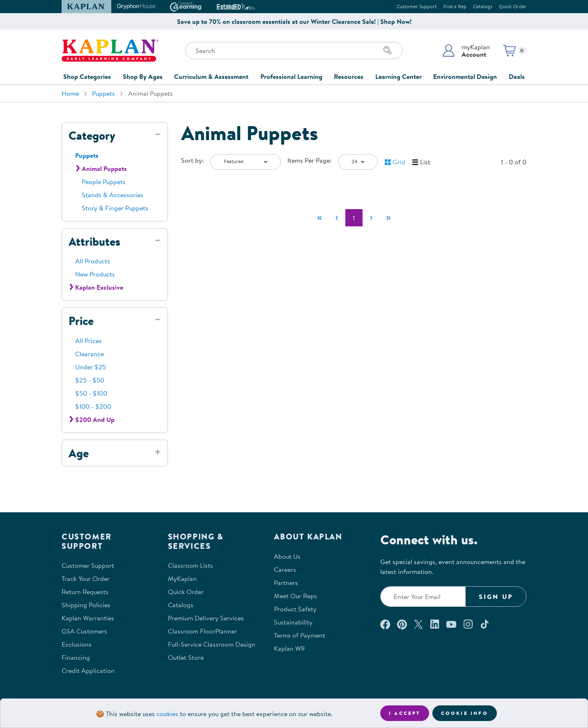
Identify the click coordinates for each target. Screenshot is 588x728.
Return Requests (85, 592)
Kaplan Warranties (88, 618)
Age (79, 453)
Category (92, 136)
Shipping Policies (86, 605)
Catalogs (483, 6)
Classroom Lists (191, 565)
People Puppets (104, 182)
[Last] (388, 218)
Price (81, 321)
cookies (167, 714)
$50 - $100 (91, 393)
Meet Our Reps (295, 596)
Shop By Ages (143, 76)
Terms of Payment (300, 635)
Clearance (90, 354)
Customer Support (417, 6)
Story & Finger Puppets (115, 208)
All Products (93, 261)
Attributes (94, 242)
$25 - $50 (90, 380)
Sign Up (496, 597)
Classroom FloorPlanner (202, 631)
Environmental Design (465, 76)
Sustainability (293, 622)
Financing (76, 657)
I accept (405, 713)
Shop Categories (87, 76)
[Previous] (337, 218)
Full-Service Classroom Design (212, 644)
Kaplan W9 (289, 648)
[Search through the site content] (294, 51)
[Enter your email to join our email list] (423, 597)
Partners (286, 583)
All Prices (88, 341)
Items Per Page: (309, 160)
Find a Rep (455, 6)
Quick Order (513, 6)
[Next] (371, 218)
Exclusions (77, 644)
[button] (466, 51)
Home (70, 93)
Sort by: (192, 160)
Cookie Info (465, 713)
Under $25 (91, 367)
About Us (287, 556)
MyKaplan (182, 578)
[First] (319, 218)
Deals (517, 76)
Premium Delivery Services (206, 618)
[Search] (388, 51)
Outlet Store (186, 657)
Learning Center (399, 76)
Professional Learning (291, 76)
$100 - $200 (93, 406)
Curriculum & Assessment (211, 76)
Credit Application (88, 670)
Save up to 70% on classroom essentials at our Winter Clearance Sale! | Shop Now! (294, 21)
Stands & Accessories (113, 195)
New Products (95, 274)
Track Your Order (86, 578)
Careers (285, 569)
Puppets (103, 93)
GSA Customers (84, 631)
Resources (349, 76)
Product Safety (295, 609)
